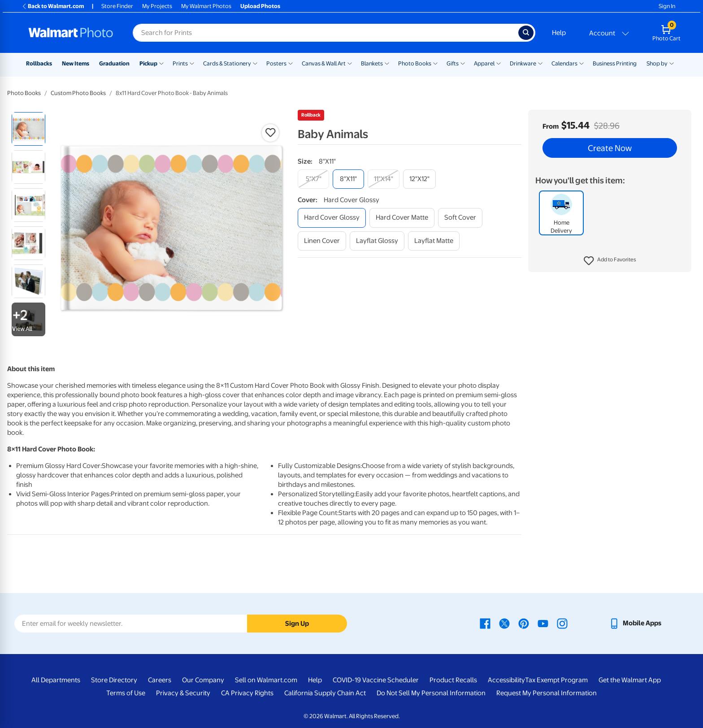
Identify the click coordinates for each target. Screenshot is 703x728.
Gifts (453, 63)
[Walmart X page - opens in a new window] (504, 623)
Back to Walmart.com (53, 6)
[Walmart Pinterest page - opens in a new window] (524, 623)
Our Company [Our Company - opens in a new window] (203, 680)
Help (559, 33)
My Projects (157, 6)
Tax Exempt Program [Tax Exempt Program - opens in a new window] (556, 680)
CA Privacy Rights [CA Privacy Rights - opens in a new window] (247, 693)
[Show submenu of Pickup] (161, 63)
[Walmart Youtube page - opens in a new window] (543, 623)
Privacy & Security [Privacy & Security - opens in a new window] (183, 693)
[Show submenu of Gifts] (463, 63)
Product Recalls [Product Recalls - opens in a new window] (453, 680)
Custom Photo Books (78, 93)
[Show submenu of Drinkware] (540, 63)
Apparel (484, 63)
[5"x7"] (313, 179)
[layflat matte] (434, 241)
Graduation (114, 63)
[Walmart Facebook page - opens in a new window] (485, 623)
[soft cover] (460, 218)
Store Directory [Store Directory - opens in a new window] (114, 680)
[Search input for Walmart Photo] (325, 33)
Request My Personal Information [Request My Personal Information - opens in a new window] (547, 693)
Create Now (610, 148)
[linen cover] (322, 241)
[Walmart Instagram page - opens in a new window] (562, 623)
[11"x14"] (384, 179)
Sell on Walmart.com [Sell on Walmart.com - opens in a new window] (266, 680)
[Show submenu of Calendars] (581, 63)
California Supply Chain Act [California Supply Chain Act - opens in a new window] (325, 693)
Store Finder (117, 6)
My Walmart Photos (206, 6)
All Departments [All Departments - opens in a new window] (56, 680)
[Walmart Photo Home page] (71, 33)
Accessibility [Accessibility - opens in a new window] (506, 680)
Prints (180, 63)
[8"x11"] (348, 179)
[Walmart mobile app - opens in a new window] (635, 623)
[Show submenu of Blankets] (387, 63)
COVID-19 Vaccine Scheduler (376, 680)
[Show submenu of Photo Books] (435, 63)
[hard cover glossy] (332, 218)
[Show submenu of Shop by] (672, 63)
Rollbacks (39, 63)
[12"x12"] (419, 179)
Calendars (564, 63)
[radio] (28, 129)
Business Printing (615, 63)
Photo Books (415, 63)
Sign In (667, 6)
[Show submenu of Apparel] (499, 63)
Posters (276, 63)
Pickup (148, 63)
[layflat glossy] (377, 241)
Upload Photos (260, 6)
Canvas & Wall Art (324, 63)
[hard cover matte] (402, 218)
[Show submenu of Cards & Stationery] (255, 63)
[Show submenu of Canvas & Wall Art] (350, 63)
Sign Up (297, 624)
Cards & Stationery (227, 63)
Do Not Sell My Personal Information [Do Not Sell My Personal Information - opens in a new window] (431, 693)
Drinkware (523, 63)
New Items (76, 63)
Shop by (657, 63)
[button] (610, 261)
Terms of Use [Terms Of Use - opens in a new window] (126, 693)
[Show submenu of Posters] (291, 63)
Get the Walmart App (630, 680)
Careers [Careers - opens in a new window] (160, 680)
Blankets (372, 63)
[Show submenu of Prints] (192, 63)
